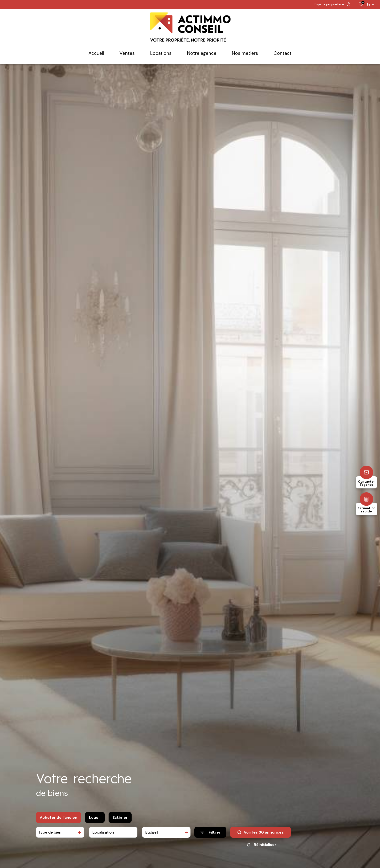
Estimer (120, 817)
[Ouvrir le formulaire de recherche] (210, 832)
